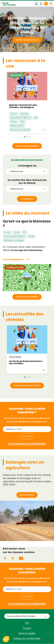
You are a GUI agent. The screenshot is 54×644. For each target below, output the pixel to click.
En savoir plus (27, 495)
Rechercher (48, 4)
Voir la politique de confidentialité (27, 444)
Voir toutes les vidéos (27, 297)
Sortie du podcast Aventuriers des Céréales (26, 362)
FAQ (27, 623)
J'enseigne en (27, 166)
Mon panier (36, 3)
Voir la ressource (13, 259)
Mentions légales (27, 633)
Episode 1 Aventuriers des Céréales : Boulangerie (23, 106)
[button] (24, 137)
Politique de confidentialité (27, 638)
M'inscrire (27, 436)
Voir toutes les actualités (27, 385)
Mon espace (41, 3)
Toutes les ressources (27, 40)
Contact (27, 628)
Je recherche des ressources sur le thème (27, 182)
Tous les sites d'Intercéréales (21, 616)
